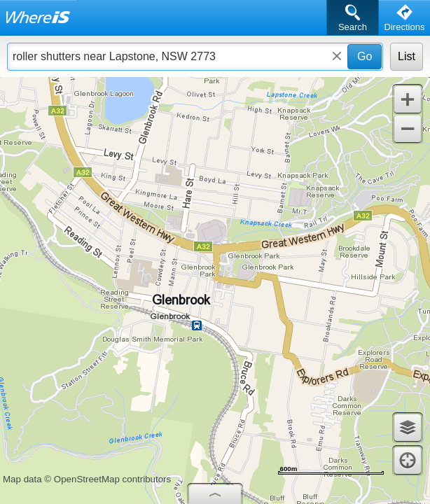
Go (365, 56)
